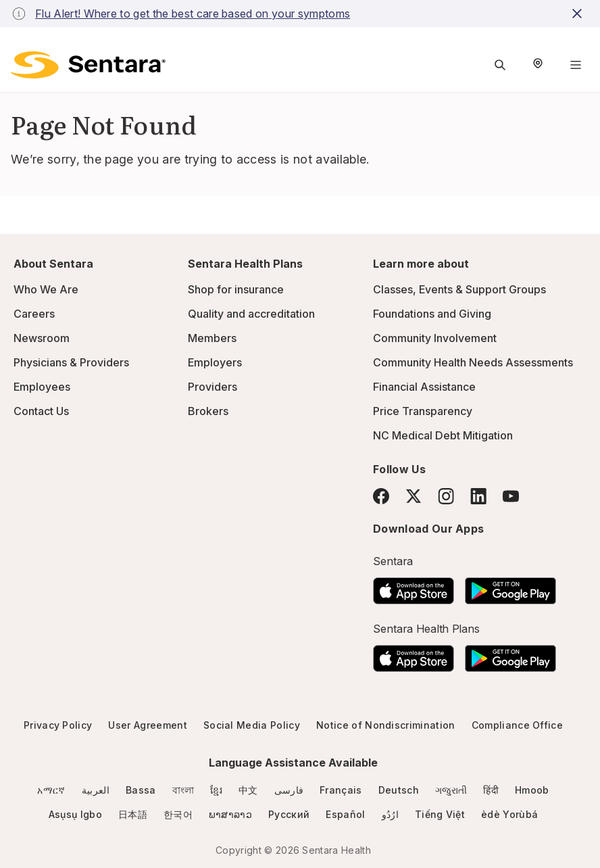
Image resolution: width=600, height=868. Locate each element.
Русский (289, 814)
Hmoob (532, 790)
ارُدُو (390, 814)
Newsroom (42, 338)
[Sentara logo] (88, 65)
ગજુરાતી (451, 790)
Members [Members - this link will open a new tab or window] (212, 338)
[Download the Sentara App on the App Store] (414, 587)
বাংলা (183, 790)
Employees (42, 387)
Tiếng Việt (440, 814)
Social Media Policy (252, 725)
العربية (96, 790)
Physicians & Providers (71, 362)
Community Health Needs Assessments (473, 362)
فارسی (289, 790)
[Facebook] (381, 496)
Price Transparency (423, 411)
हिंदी (491, 790)
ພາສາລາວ (230, 814)
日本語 (133, 814)
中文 (248, 790)
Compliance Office (517, 725)
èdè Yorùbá (509, 814)
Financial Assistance (424, 387)
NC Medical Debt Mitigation (443, 435)
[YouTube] (511, 496)
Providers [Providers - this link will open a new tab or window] (212, 387)
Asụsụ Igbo (75, 814)
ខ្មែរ (216, 790)
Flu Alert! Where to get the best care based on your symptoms (193, 14)
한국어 (178, 814)
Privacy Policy (58, 725)
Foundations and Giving (432, 314)
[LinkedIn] (478, 496)
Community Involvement (435, 338)
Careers (34, 314)
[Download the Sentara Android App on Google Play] (510, 587)
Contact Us (41, 411)
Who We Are (46, 289)
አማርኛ (51, 790)
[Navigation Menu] (576, 65)
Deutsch (399, 790)
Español (345, 814)
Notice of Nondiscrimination (386, 725)
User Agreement (147, 725)
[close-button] (579, 14)
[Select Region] (538, 65)
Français (341, 790)
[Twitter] (414, 496)
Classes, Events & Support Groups (459, 289)
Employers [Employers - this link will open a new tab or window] (215, 362)
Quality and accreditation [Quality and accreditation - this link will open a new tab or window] (251, 314)
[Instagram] (446, 496)
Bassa (141, 790)
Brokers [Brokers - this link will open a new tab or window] (208, 411)
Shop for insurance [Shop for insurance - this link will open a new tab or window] (236, 289)
